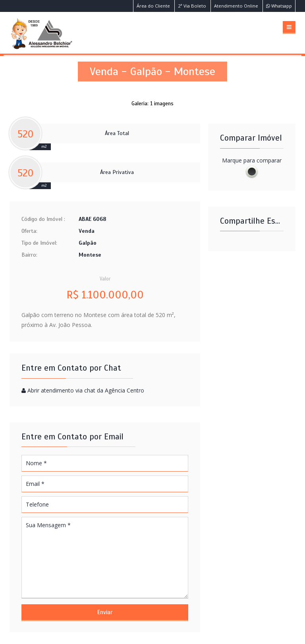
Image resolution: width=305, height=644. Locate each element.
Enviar (105, 612)
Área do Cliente (153, 6)
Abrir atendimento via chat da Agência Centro (86, 390)
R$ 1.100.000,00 (105, 295)
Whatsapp (279, 6)
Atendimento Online (236, 6)
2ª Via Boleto (192, 6)
